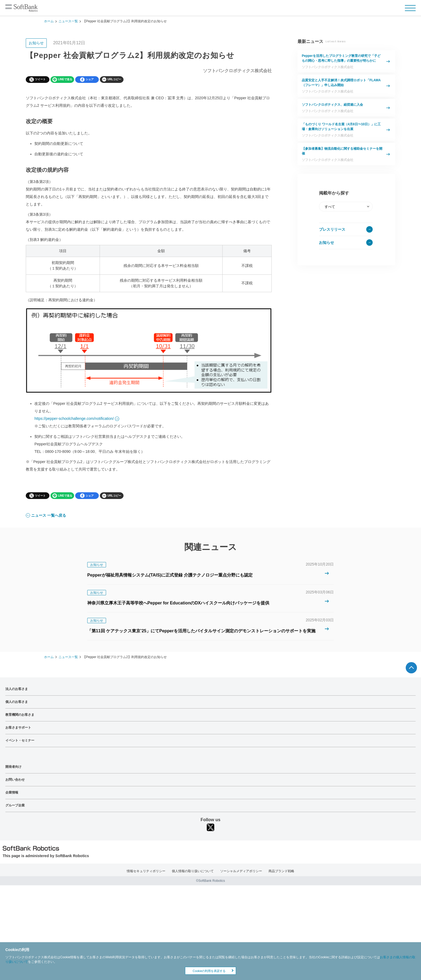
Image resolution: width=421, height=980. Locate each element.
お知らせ (326, 243)
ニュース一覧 (68, 21)
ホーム (49, 21)
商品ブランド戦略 (281, 871)
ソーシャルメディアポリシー (241, 871)
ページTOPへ (411, 667)
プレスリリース (332, 229)
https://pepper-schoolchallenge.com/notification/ (74, 418)
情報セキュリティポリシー (146, 871)
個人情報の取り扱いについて (193, 871)
